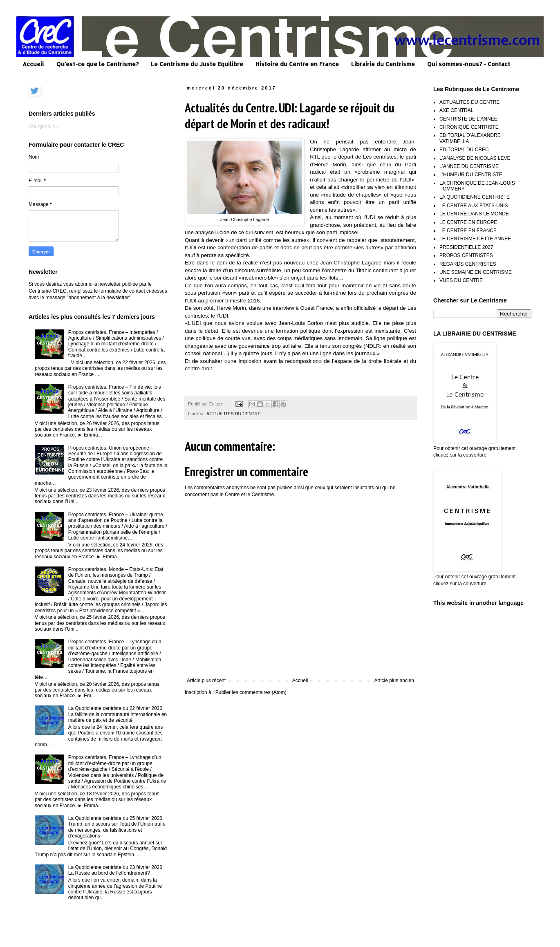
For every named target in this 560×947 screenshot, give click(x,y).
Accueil (33, 64)
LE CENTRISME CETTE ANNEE (475, 239)
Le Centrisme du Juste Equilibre (197, 64)
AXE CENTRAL (456, 110)
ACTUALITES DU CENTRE (234, 414)
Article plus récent (206, 681)
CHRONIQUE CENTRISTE (469, 127)
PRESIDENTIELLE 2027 (466, 247)
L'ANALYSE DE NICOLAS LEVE (475, 158)
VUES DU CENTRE (461, 280)
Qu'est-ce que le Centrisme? (97, 64)
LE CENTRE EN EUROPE (468, 222)
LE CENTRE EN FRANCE (468, 231)
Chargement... (44, 126)
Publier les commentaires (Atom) (251, 692)
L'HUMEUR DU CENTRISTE (471, 175)
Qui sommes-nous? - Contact (469, 64)
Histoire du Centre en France (297, 64)
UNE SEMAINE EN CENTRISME (476, 272)
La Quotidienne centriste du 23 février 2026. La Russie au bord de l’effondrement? (116, 870)
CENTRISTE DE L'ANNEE (468, 119)
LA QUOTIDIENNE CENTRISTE (475, 197)
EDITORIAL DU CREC (464, 150)
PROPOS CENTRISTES (466, 255)
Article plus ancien (394, 681)
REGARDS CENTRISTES (468, 264)
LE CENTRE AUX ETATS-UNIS (474, 206)
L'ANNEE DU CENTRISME (469, 166)
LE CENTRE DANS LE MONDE (474, 214)
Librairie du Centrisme (383, 64)
